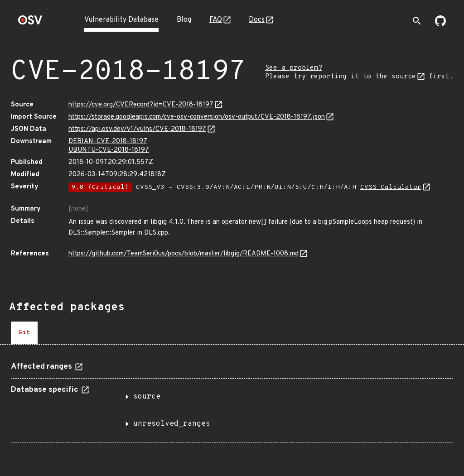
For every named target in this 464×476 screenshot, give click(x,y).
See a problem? (294, 68)
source (147, 397)
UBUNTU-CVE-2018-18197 (109, 150)
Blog (184, 20)
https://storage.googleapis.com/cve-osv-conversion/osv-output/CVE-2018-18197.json (197, 117)
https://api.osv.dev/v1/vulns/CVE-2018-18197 (137, 129)
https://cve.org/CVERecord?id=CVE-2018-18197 (141, 105)
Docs (257, 20)
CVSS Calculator (391, 187)
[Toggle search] (417, 21)
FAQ (216, 20)
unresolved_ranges (172, 424)
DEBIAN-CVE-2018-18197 (108, 142)
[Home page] (30, 23)
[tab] (24, 333)
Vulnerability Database (121, 20)
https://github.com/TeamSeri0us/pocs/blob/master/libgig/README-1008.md (184, 254)
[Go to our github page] (440, 24)
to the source (389, 77)
